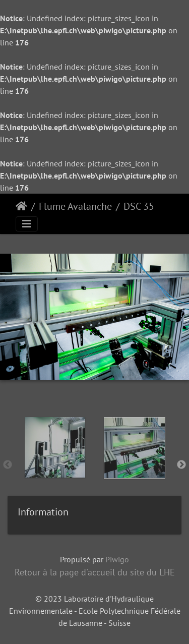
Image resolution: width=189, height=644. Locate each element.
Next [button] (181, 465)
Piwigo (117, 559)
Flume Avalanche (75, 206)
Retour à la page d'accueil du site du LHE (95, 572)
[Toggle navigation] (27, 224)
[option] (55, 463)
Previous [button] (8, 465)
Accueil (21, 206)
